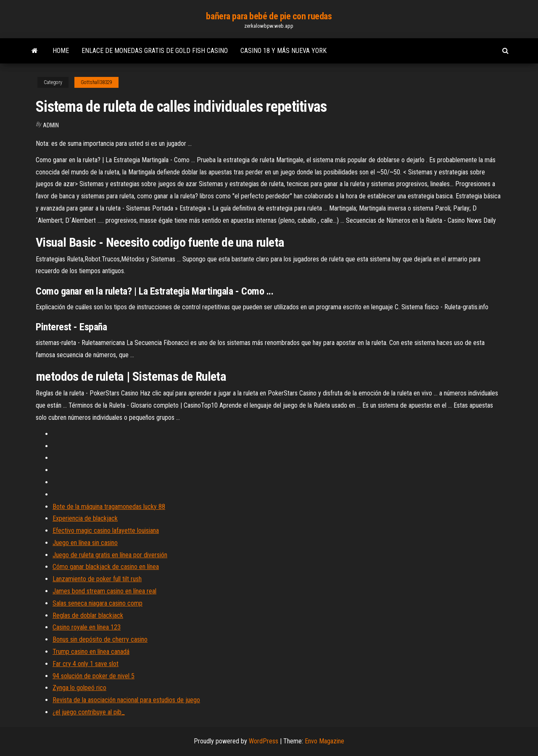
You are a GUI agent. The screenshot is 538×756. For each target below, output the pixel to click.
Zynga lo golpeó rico (79, 688)
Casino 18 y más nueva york (284, 51)
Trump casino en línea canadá (91, 652)
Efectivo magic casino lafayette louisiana (106, 531)
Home (61, 51)
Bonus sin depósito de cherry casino (100, 639)
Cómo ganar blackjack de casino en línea (106, 567)
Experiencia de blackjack (85, 518)
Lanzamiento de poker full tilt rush (97, 579)
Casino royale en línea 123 (87, 627)
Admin (51, 125)
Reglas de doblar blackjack (88, 615)
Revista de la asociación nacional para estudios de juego (126, 700)
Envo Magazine (324, 741)
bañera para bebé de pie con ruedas (269, 16)
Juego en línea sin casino (85, 543)
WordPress (264, 741)
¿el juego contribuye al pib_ (89, 712)
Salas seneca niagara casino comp (98, 603)
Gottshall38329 (96, 82)
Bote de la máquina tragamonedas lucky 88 (109, 507)
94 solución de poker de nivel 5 (94, 676)
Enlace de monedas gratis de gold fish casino (155, 51)
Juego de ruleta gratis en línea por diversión (110, 555)
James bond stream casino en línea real (104, 591)
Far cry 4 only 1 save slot (86, 664)
